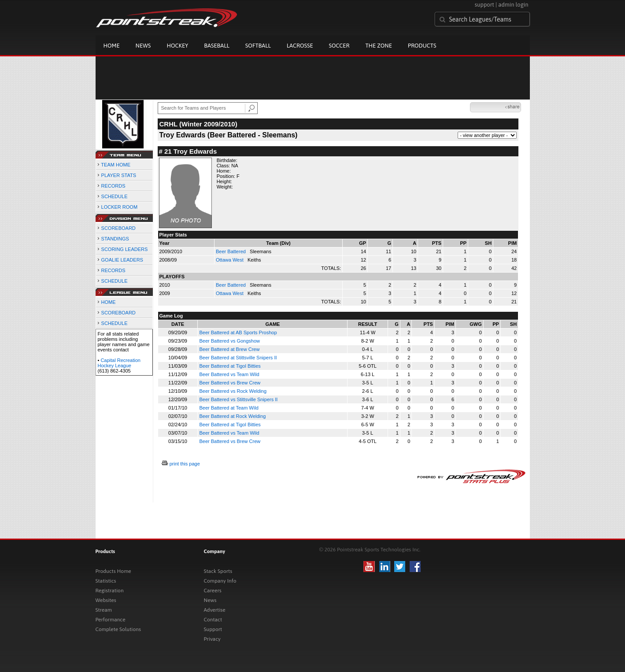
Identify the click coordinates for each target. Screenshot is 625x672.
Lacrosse (300, 46)
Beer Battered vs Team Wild (229, 374)
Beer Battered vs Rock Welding (233, 391)
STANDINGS (115, 239)
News (143, 46)
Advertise (215, 610)
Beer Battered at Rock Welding (232, 416)
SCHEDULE (115, 196)
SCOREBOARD (118, 228)
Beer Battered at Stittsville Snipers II (238, 358)
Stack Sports (218, 571)
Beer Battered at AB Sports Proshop (238, 332)
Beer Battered (231, 251)
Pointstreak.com (166, 18)
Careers (213, 591)
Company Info (220, 581)
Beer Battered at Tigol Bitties (230, 366)
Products (422, 46)
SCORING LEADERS (125, 249)
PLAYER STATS (119, 175)
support (484, 5)
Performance (111, 620)
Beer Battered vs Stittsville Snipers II (238, 399)
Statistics (106, 581)
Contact (213, 620)
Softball (258, 46)
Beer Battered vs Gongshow (229, 341)
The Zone (378, 46)
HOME (109, 302)
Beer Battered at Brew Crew (229, 349)
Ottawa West (230, 260)
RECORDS (113, 186)
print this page (185, 464)
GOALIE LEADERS (122, 260)
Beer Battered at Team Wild (229, 408)
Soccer (339, 46)
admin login (513, 5)
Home (112, 46)
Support (213, 629)
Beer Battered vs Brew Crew (230, 383)
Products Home (113, 571)
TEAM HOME (116, 165)
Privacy (212, 639)
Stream (104, 610)
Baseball (217, 46)
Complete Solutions (118, 629)
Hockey (177, 46)
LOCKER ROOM (120, 207)
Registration (110, 591)
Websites (106, 600)
